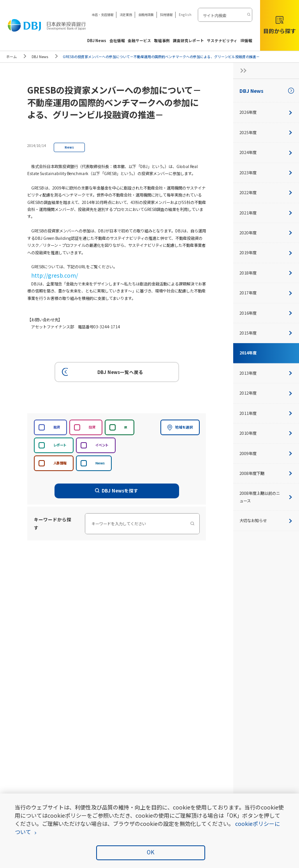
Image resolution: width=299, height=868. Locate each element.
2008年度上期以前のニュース (266, 497)
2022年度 (266, 192)
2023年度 (266, 173)
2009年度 (266, 453)
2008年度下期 (266, 473)
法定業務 (126, 14)
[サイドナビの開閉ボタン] (241, 71)
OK (150, 852)
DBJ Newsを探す (117, 488)
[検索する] (248, 15)
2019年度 (266, 252)
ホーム (11, 57)
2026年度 (266, 112)
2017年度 (266, 293)
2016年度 (266, 313)
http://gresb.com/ (48, 274)
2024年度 (266, 152)
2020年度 (266, 233)
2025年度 (266, 132)
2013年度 (266, 373)
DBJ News (40, 57)
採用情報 (166, 14)
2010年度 (266, 433)
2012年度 (266, 393)
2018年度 (266, 273)
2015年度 (266, 333)
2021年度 (266, 213)
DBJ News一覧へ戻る (101, 369)
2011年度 (266, 413)
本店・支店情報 (102, 14)
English (185, 14)
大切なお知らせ (266, 520)
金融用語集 (146, 14)
